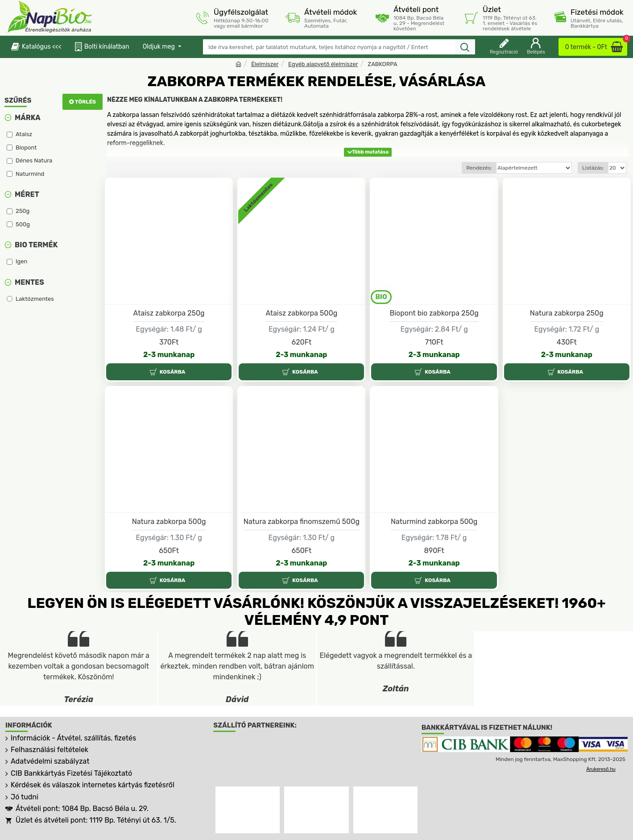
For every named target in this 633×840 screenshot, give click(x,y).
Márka (28, 118)
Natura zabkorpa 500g (169, 522)
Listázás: (593, 168)
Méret (27, 194)
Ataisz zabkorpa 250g (169, 313)
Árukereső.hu (601, 769)
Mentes (29, 282)
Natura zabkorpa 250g (567, 313)
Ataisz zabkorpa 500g (301, 313)
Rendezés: (479, 168)
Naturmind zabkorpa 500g (434, 522)
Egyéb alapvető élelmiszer (323, 64)
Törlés (85, 102)
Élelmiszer (265, 64)
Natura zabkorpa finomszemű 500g (302, 522)
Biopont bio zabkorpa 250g (434, 313)
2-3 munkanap (169, 355)
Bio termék (36, 245)
